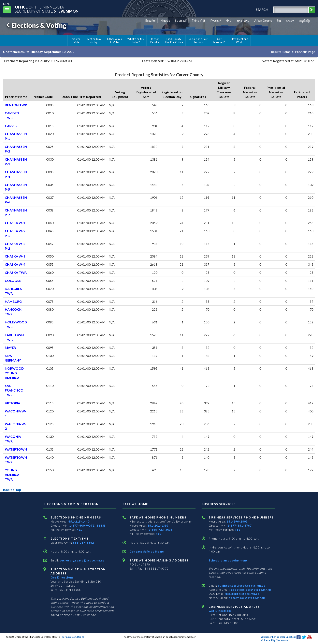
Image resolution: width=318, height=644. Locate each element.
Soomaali (181, 21)
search (262, 9)
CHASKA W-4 (15, 264)
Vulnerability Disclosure (274, 640)
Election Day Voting (94, 41)
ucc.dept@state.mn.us (242, 594)
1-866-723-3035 (160, 530)
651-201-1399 (158, 525)
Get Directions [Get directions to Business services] (220, 611)
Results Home (281, 52)
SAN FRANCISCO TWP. (14, 390)
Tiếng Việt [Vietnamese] (198, 21)
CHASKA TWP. (16, 272)
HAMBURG (13, 301)
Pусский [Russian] (216, 21)
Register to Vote (75, 41)
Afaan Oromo (263, 21)
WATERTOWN (16, 449)
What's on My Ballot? (136, 41)
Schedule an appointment (228, 560)
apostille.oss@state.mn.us (251, 590)
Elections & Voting (36, 25)
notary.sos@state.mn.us (247, 598)
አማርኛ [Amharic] (290, 21)
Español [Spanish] (150, 21)
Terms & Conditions (73, 637)
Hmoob (165, 21)
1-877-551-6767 (240, 525)
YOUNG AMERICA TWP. (12, 475)
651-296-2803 (237, 521)
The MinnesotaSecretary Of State (47, 9)
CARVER (11, 126)
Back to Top (12, 490)
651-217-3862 (83, 543)
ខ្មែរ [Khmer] (279, 21)
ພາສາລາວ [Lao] (243, 21)
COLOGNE (13, 281)
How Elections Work (240, 41)
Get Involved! (219, 41)
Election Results (155, 41)
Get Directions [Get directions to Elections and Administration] (62, 577)
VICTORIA (12, 403)
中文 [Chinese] (229, 21)
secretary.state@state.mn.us (82, 560)
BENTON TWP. (16, 105)
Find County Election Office (174, 41)
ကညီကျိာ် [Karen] (305, 21)
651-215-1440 (79, 521)
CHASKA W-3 (15, 256)
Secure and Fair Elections (198, 41)
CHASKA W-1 (15, 223)
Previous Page (305, 52)
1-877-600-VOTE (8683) (87, 525)
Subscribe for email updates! (278, 637)
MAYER (10, 347)
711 (79, 530)
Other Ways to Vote (114, 41)
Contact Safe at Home (147, 551)
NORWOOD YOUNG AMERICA (14, 373)
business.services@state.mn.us (241, 586)
